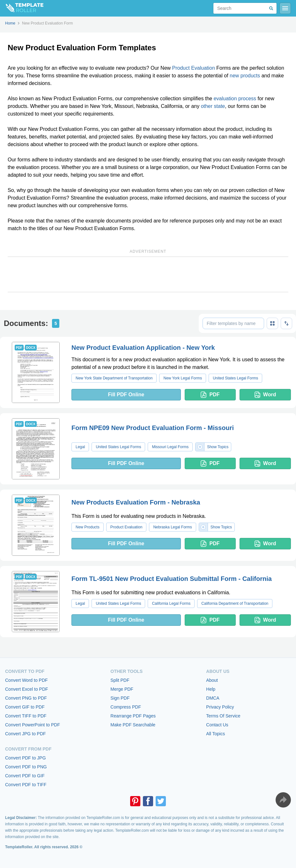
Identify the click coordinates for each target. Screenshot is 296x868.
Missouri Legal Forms (170, 447)
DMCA (213, 698)
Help (211, 689)
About (212, 680)
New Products (88, 527)
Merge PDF (122, 689)
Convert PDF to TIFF (26, 785)
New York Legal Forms (183, 378)
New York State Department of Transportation (114, 378)
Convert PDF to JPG (26, 758)
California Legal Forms (171, 603)
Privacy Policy (220, 707)
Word (265, 395)
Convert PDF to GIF (25, 776)
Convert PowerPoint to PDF (33, 725)
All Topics (215, 734)
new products (245, 76)
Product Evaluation (194, 68)
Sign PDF (120, 698)
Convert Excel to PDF (27, 689)
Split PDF (120, 680)
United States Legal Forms (235, 378)
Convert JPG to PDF (26, 734)
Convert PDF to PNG (26, 767)
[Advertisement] (148, 274)
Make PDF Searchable (133, 725)
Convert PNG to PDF (26, 698)
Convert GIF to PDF (25, 707)
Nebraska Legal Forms (172, 527)
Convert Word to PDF (26, 680)
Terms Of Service (223, 716)
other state (213, 106)
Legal (80, 447)
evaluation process (235, 99)
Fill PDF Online (126, 395)
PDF (210, 395)
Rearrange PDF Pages (133, 716)
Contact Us (217, 725)
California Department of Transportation (235, 603)
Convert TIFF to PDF (26, 716)
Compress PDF (126, 707)
